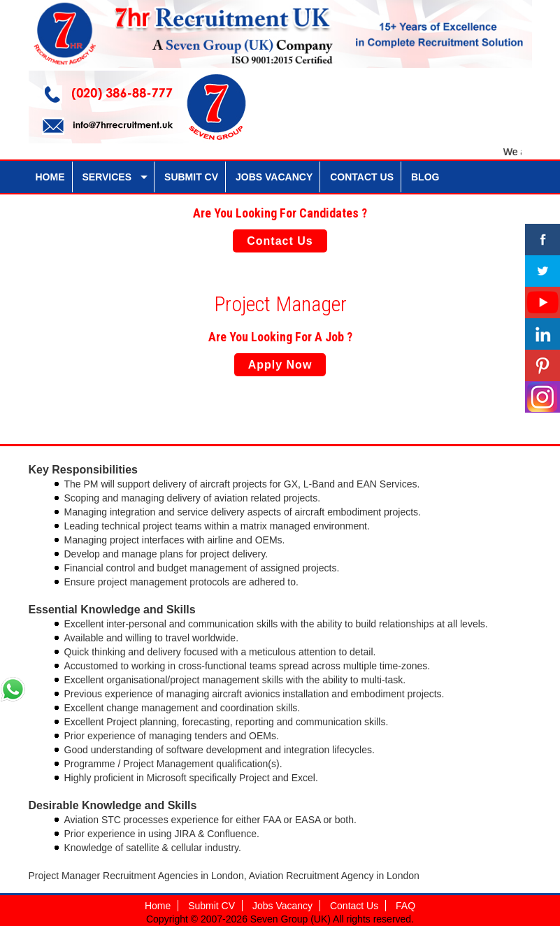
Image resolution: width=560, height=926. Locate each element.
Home (158, 906)
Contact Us (280, 241)
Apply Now (280, 365)
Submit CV (211, 906)
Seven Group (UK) (292, 919)
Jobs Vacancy (282, 906)
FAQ (405, 906)
